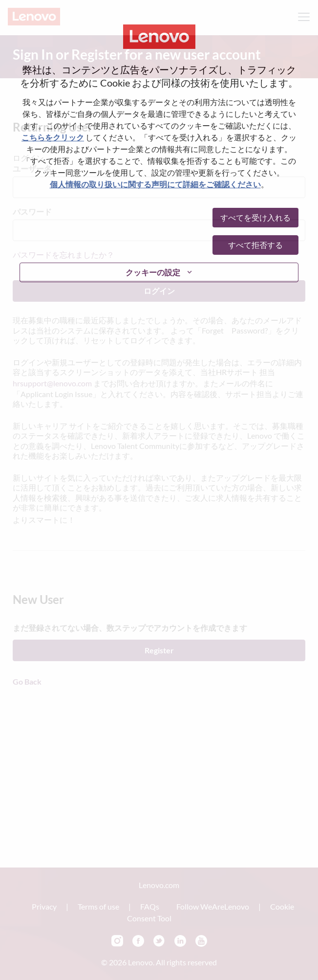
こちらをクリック (53, 137)
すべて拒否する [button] (255, 245)
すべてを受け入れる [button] (255, 217)
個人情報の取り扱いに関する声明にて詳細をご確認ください (155, 184)
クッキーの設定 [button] (153, 272)
